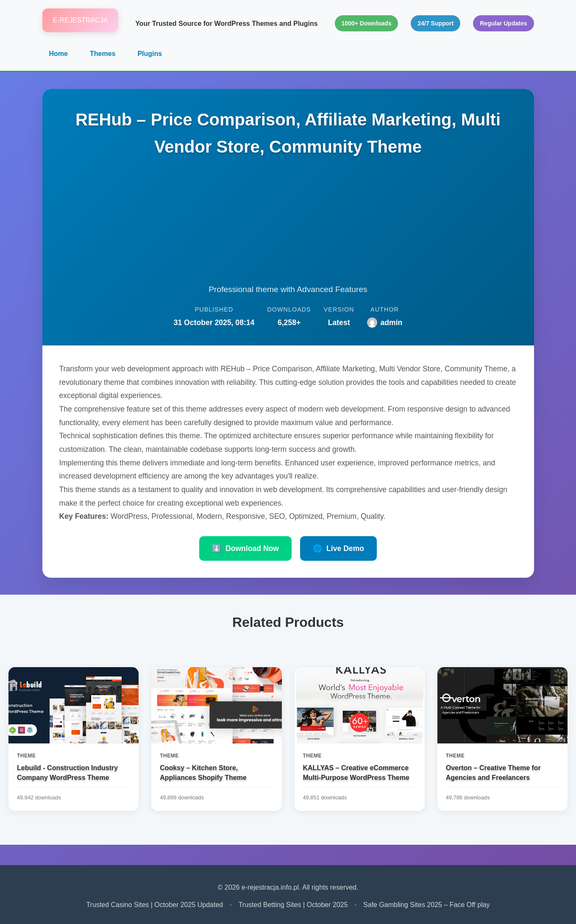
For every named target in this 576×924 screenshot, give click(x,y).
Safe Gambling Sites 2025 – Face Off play (427, 905)
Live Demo (338, 548)
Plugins (150, 54)
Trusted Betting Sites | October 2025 (293, 905)
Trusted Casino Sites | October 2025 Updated (154, 905)
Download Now (245, 548)
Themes (103, 54)
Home (58, 54)
